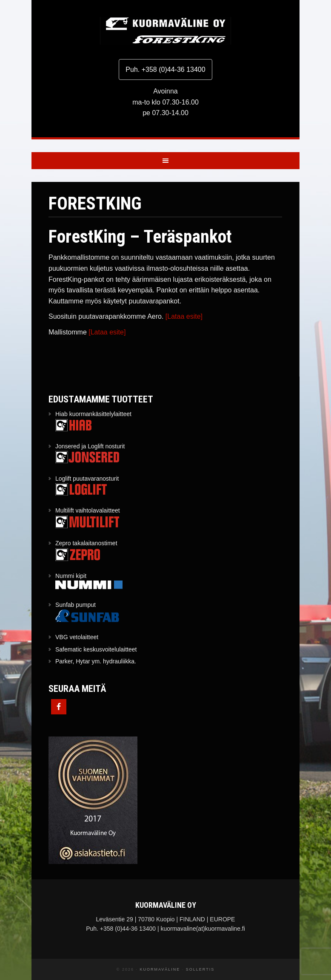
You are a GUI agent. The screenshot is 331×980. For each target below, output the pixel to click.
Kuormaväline (165, 31)
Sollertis (200, 969)
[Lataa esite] (184, 316)
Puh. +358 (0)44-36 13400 (165, 69)
